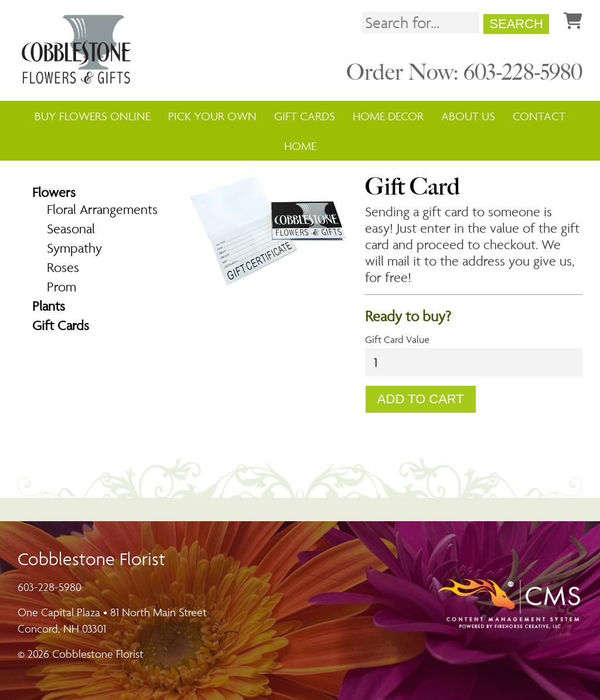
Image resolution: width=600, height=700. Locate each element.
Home (300, 146)
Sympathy (74, 248)
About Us (468, 116)
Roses (63, 267)
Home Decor (388, 116)
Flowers (54, 192)
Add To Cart (421, 399)
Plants (49, 306)
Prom (62, 287)
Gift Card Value (397, 339)
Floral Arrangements (102, 209)
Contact (539, 116)
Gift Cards (305, 116)
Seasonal (71, 229)
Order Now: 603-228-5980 (464, 72)
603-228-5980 (50, 587)
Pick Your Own (212, 116)
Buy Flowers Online (93, 116)
